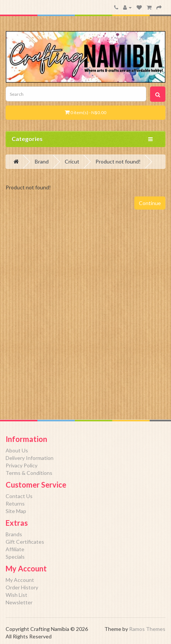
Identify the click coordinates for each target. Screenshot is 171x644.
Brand (42, 161)
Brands (14, 534)
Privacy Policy (22, 465)
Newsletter (19, 602)
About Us (17, 450)
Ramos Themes (147, 629)
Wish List (16, 595)
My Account (20, 580)
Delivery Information (30, 458)
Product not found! (118, 161)
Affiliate (15, 549)
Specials (15, 557)
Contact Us (19, 496)
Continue (150, 203)
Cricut (72, 161)
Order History (22, 587)
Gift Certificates (25, 542)
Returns (15, 503)
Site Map (16, 511)
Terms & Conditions (29, 473)
